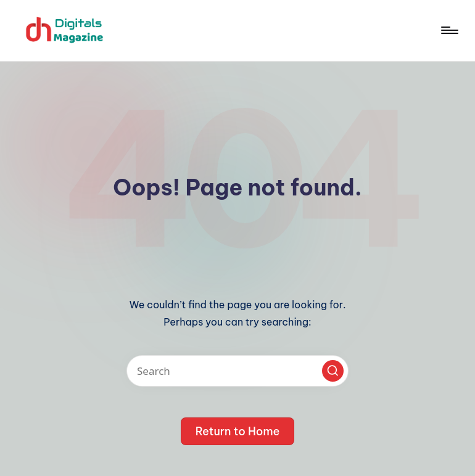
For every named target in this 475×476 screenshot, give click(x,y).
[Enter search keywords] (238, 371)
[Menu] (449, 30)
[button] (333, 371)
